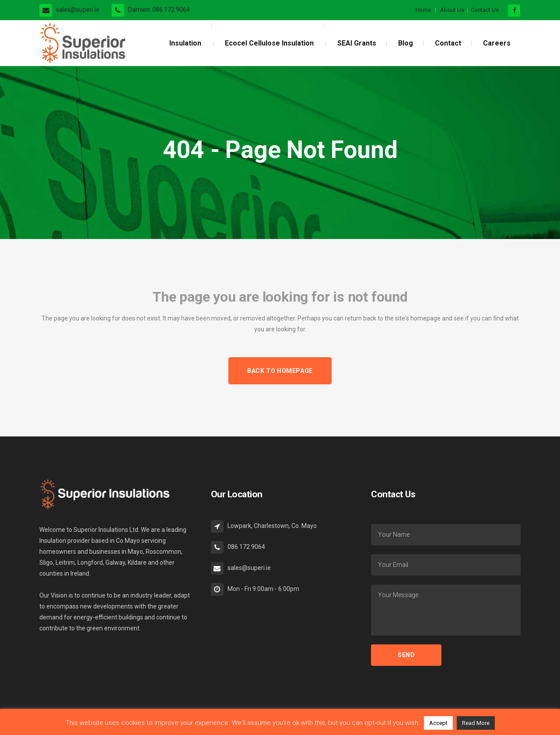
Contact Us (485, 10)
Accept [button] (438, 723)
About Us (452, 10)
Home (423, 10)
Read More (476, 723)
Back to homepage (280, 371)
